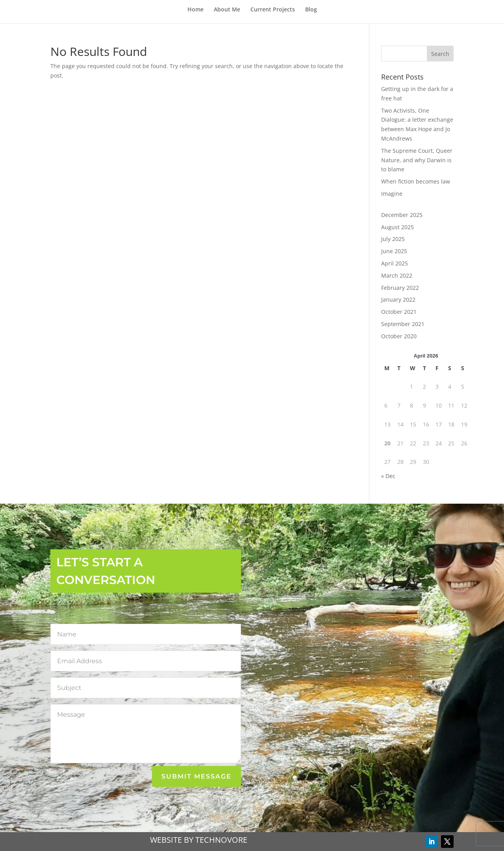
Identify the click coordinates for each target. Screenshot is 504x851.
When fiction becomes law (416, 181)
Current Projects (273, 10)
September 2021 (403, 324)
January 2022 (398, 299)
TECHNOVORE (221, 840)
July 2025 (393, 239)
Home (195, 10)
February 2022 (400, 288)
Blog (311, 10)
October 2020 (399, 336)
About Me (227, 10)
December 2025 (402, 215)
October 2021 (399, 312)
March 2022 (397, 275)
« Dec (388, 476)
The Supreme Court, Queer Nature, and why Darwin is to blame (417, 160)
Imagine (392, 194)
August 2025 (397, 227)
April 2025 (395, 263)
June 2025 (394, 251)
